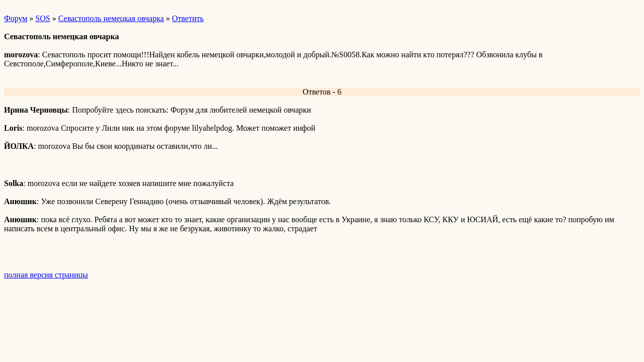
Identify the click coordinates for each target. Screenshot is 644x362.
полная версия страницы (46, 275)
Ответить (188, 18)
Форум (16, 18)
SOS (43, 18)
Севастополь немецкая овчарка (111, 18)
